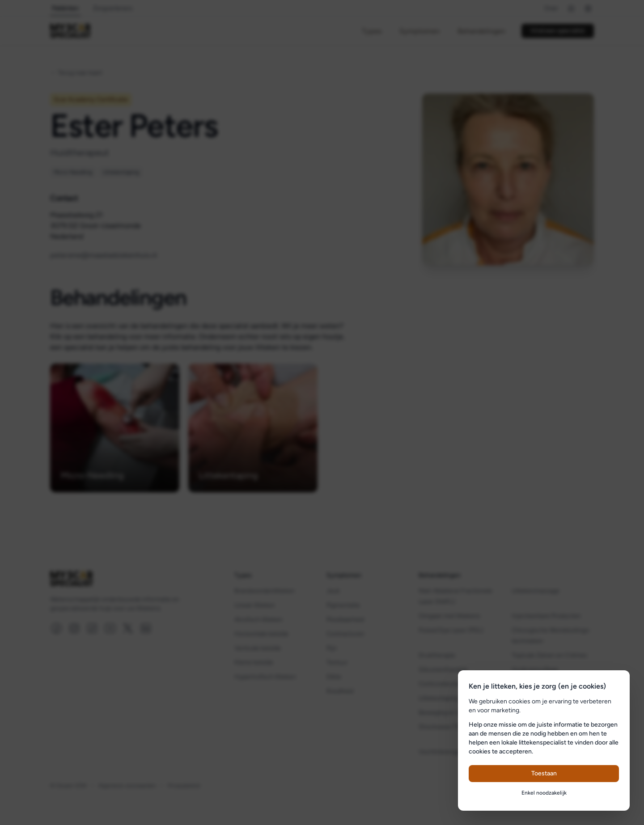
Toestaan (544, 773)
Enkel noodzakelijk (544, 793)
